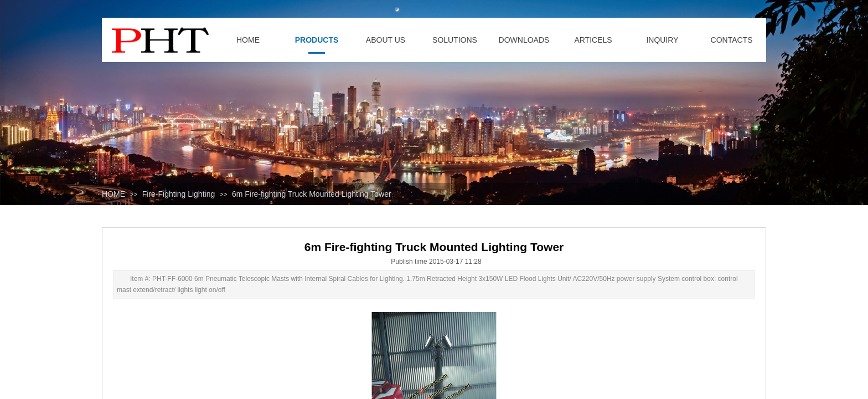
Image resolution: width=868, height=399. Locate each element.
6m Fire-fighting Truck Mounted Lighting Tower (312, 194)
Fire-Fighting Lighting (179, 194)
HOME (113, 194)
